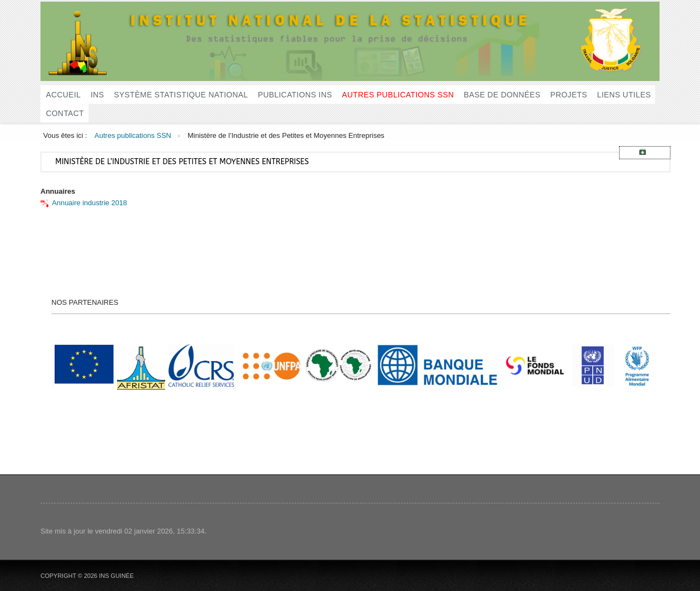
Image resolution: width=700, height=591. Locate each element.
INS (98, 95)
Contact (65, 113)
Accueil (63, 95)
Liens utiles (624, 95)
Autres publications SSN (398, 95)
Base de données (502, 95)
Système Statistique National (181, 95)
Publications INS (295, 95)
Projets (569, 95)
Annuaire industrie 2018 (89, 203)
